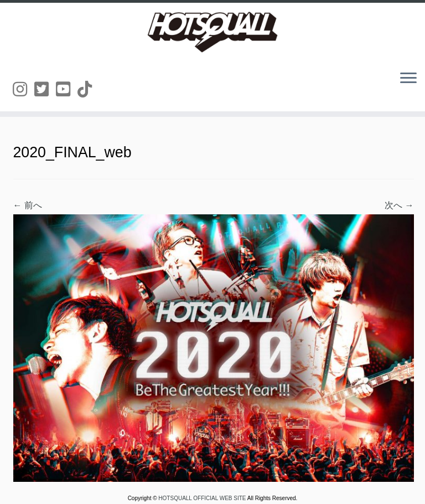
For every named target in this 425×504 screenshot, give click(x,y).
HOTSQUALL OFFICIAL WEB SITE (203, 498)
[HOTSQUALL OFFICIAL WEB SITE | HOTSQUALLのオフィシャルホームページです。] (212, 32)
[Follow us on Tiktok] (88, 89)
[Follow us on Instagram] (24, 89)
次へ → (399, 205)
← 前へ (28, 205)
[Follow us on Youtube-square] (67, 89)
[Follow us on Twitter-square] (45, 89)
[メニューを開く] (408, 79)
